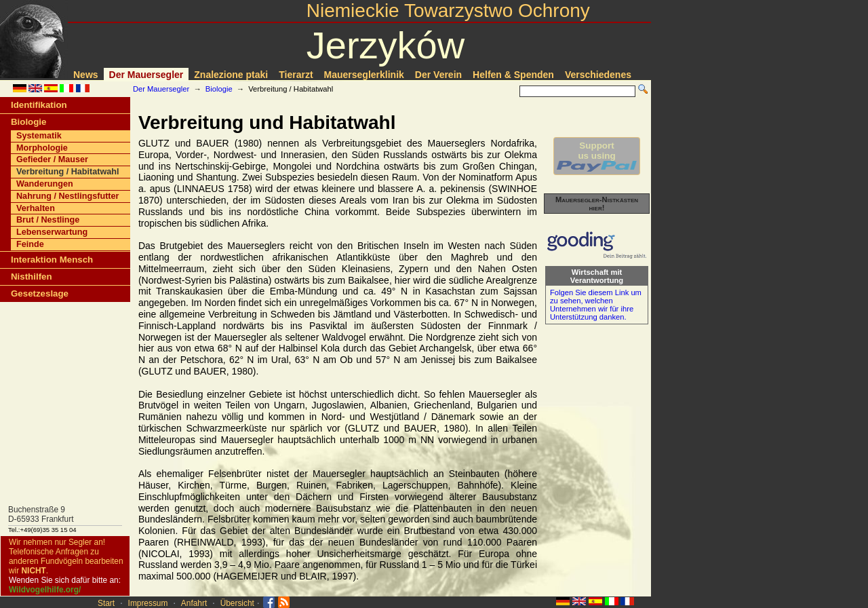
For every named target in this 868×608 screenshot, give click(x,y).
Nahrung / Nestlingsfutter (68, 196)
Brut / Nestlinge (48, 220)
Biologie (219, 89)
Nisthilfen (32, 277)
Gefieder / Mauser (52, 159)
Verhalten (36, 208)
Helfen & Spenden (513, 75)
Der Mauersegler (146, 75)
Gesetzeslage (40, 293)
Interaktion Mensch (52, 260)
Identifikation (39, 105)
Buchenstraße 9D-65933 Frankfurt (41, 514)
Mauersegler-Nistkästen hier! (597, 204)
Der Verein (438, 75)
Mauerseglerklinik (364, 75)
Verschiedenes (598, 75)
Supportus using (597, 156)
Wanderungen (45, 184)
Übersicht (237, 603)
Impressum (148, 603)
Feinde (30, 244)
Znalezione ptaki (231, 75)
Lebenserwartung (52, 232)
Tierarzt (296, 75)
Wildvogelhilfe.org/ (45, 590)
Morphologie (42, 148)
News (86, 75)
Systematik (39, 136)
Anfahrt (194, 603)
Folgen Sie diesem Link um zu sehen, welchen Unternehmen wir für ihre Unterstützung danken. (596, 305)
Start (106, 603)
